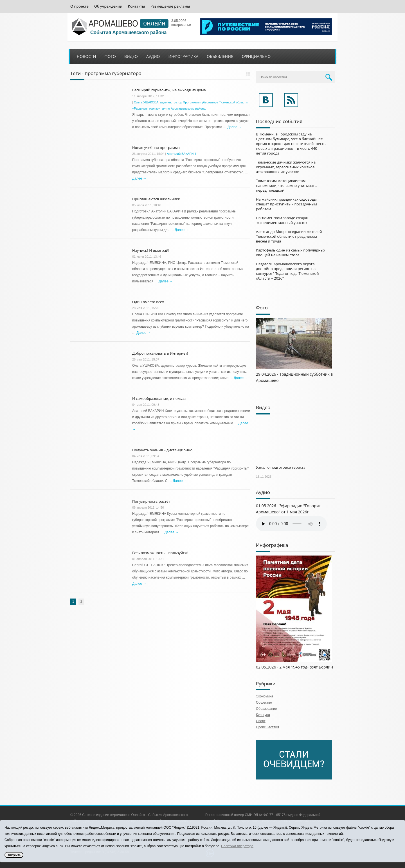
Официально (256, 56)
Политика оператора (237, 846)
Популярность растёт (151, 501)
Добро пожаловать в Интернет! (160, 353)
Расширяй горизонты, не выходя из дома (169, 90)
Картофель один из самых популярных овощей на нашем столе (291, 252)
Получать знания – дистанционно (162, 450)
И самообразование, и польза (159, 398)
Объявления (220, 56)
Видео (131, 56)
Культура (263, 715)
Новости (86, 56)
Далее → (235, 127)
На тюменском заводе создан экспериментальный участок (282, 220)
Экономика (265, 696)
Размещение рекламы (170, 6)
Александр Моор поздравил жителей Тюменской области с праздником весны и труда (289, 236)
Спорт (261, 721)
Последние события (279, 121)
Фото (110, 56)
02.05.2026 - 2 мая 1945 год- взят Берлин (294, 667)
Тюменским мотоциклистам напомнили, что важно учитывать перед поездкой (286, 185)
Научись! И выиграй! (151, 250)
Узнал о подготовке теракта (281, 467)
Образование (266, 709)
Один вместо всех (148, 302)
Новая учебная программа (156, 148)
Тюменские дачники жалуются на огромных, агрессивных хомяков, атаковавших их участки (286, 167)
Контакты (136, 6)
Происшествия (267, 727)
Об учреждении (108, 6)
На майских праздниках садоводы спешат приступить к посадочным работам (286, 204)
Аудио (153, 56)
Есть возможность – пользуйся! (160, 553)
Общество (264, 702)
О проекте (79, 6)
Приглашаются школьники (156, 199)
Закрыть (14, 855)
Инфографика (184, 56)
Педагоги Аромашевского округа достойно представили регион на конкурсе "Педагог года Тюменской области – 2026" (287, 271)
